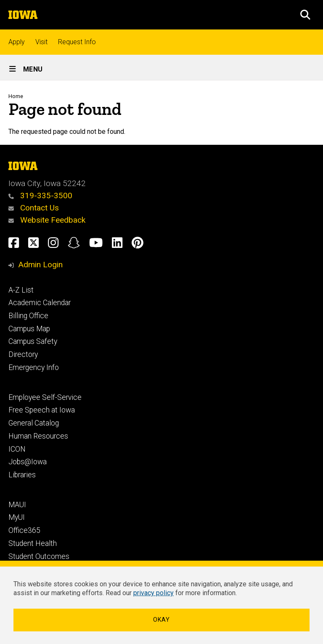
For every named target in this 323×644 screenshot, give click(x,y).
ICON (17, 449)
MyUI (17, 517)
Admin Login (40, 265)
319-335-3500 (40, 196)
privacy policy (154, 593)
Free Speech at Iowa (42, 410)
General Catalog (34, 423)
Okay (161, 620)
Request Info (77, 42)
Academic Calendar (40, 303)
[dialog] (161, 602)
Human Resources (38, 436)
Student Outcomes (39, 556)
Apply (17, 42)
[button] (305, 15)
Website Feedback (47, 220)
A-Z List (21, 290)
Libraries (22, 475)
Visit (41, 42)
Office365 (24, 530)
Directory (23, 354)
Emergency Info (34, 367)
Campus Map (29, 329)
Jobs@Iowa (28, 462)
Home (16, 96)
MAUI (17, 505)
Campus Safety (33, 341)
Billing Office (28, 316)
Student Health (33, 543)
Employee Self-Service (45, 397)
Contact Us (34, 208)
